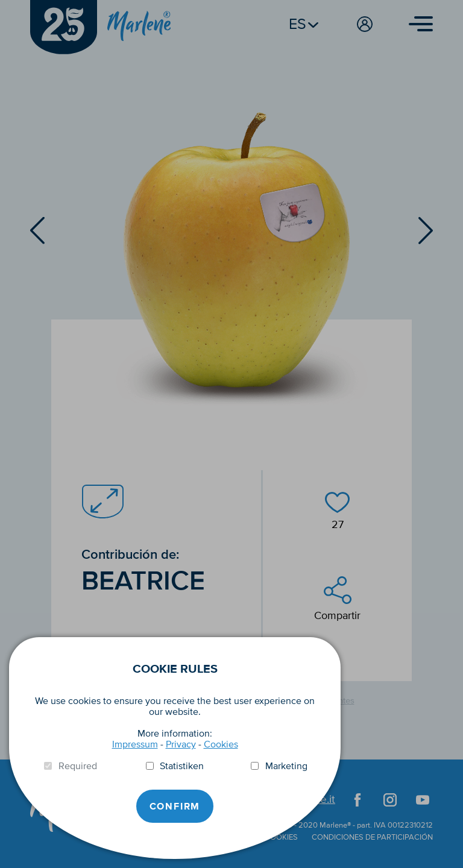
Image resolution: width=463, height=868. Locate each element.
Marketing (286, 766)
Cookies (221, 744)
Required (78, 766)
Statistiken (182, 766)
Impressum (135, 744)
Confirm (175, 807)
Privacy (181, 744)
